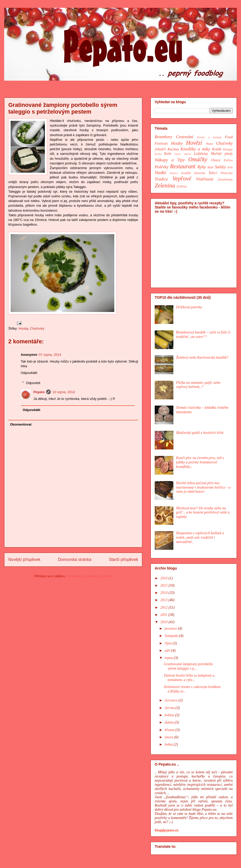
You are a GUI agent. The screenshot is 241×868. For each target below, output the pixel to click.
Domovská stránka (75, 560)
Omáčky (198, 159)
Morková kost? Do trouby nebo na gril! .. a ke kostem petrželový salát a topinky (203, 513)
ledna (169, 744)
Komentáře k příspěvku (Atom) (89, 576)
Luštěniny (201, 154)
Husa (210, 144)
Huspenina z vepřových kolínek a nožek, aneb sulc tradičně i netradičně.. (200, 537)
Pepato (39, 392)
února (169, 737)
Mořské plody (222, 154)
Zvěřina (182, 186)
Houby (23, 328)
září (168, 651)
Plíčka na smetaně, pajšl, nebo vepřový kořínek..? (198, 385)
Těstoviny (226, 173)
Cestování (185, 137)
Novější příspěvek (24, 560)
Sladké (161, 173)
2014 (165, 593)
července (171, 700)
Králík (217, 149)
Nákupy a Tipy (170, 160)
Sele (230, 167)
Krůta (158, 154)
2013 (165, 600)
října (169, 643)
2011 (164, 615)
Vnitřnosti (205, 179)
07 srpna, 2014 (50, 355)
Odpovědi (33, 383)
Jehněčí (160, 149)
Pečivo (228, 160)
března (170, 730)
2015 (165, 585)
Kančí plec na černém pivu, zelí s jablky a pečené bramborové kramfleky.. (200, 462)
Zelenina (165, 186)
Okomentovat (21, 424)
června (170, 708)
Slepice (174, 173)
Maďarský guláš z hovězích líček (200, 433)
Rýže (211, 167)
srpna (169, 658)
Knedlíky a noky (195, 149)
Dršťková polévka (189, 307)
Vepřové (182, 179)
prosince (171, 629)
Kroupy (228, 149)
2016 (165, 578)
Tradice (161, 179)
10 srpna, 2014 (64, 392)
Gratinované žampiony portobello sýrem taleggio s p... (188, 666)
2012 (165, 607)
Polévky (162, 167)
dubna (170, 722)
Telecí (213, 173)
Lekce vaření (183, 154)
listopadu (172, 636)
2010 (165, 622)
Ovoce (216, 160)
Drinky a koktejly (209, 137)
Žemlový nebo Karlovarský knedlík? (202, 357)
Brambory (164, 137)
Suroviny (200, 173)
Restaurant (183, 166)
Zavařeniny (225, 179)
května (170, 715)
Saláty (220, 167)
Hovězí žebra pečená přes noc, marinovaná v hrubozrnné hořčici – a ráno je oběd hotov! (203, 487)
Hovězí (194, 143)
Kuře (168, 154)
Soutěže (186, 173)
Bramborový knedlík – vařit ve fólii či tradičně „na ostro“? (203, 335)
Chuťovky (37, 328)
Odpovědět (29, 373)
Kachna (173, 149)
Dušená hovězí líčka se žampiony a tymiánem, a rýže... (189, 678)
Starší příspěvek (123, 560)
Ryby (202, 167)
